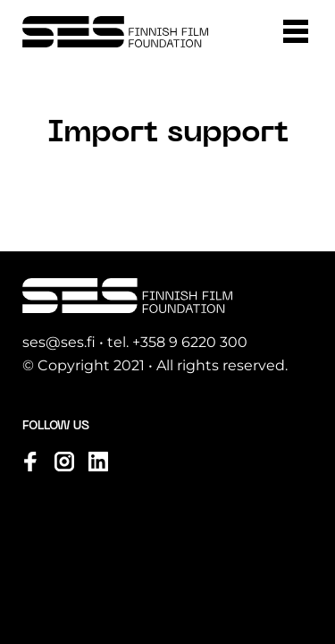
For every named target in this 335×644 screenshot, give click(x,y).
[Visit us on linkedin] (98, 462)
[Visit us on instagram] (64, 462)
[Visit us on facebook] (30, 462)
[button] (296, 31)
